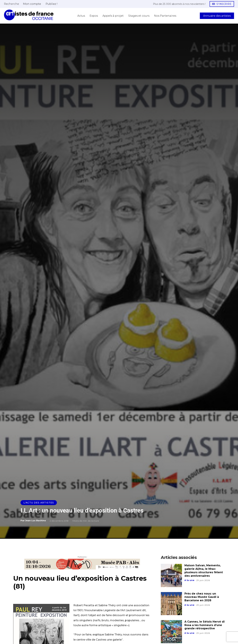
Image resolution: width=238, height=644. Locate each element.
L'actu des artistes (39, 503)
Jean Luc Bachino (36, 520)
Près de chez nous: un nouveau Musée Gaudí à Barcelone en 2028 (202, 597)
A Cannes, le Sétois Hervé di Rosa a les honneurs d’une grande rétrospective (205, 625)
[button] (11, 4)
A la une (189, 580)
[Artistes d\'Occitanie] (29, 15)
